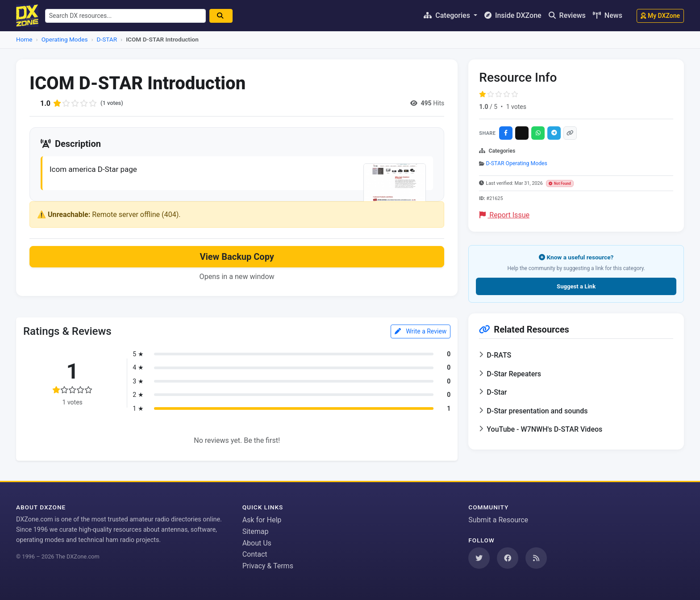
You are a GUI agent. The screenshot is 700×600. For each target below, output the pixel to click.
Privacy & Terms (268, 566)
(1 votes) (113, 103)
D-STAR (107, 39)
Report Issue (504, 215)
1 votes (516, 107)
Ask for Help (262, 520)
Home (24, 39)
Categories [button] (448, 15)
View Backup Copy (237, 258)
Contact (255, 554)
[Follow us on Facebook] (508, 558)
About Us (257, 543)
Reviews (567, 15)
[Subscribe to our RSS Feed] (536, 558)
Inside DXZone (513, 15)
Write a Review (421, 332)
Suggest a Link (576, 286)
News (608, 15)
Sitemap (256, 531)
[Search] (225, 16)
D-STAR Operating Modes (517, 163)
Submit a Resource (498, 520)
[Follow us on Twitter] (479, 558)
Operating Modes (65, 39)
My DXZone (660, 16)
